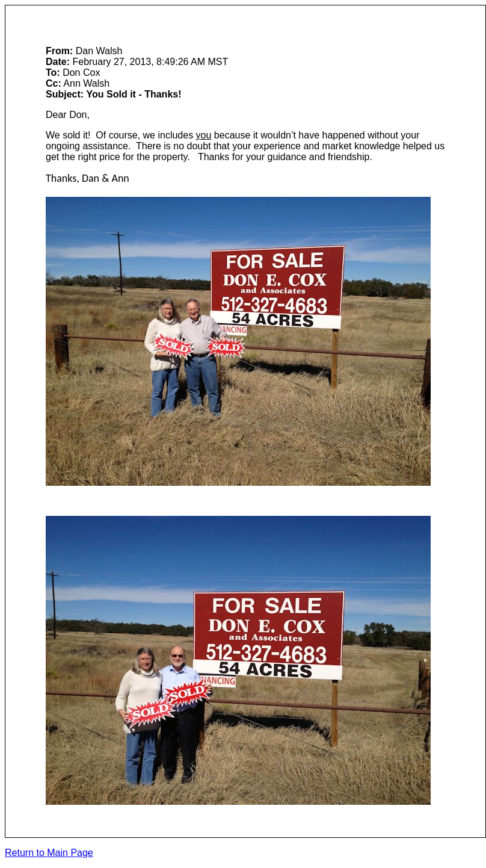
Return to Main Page (49, 853)
